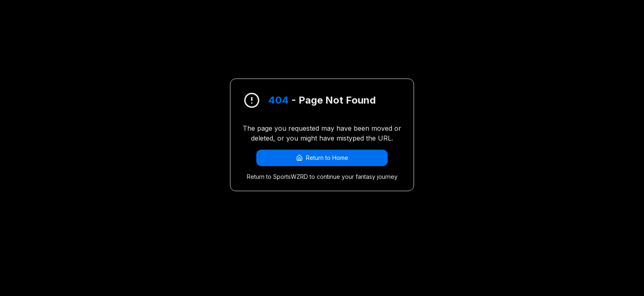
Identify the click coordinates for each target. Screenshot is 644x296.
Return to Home (322, 158)
